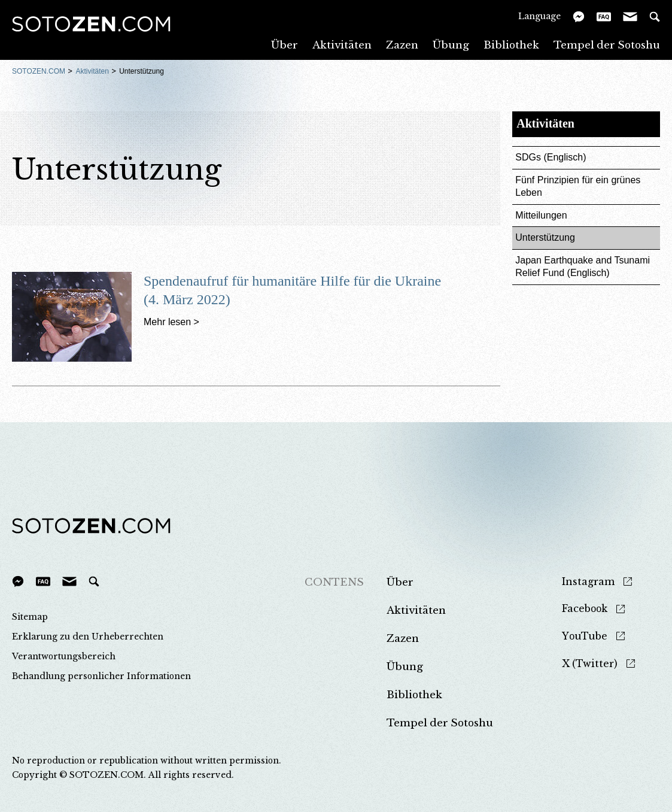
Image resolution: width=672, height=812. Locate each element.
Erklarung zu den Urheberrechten (88, 637)
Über (285, 45)
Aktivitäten (342, 45)
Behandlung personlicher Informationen (101, 676)
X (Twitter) (590, 664)
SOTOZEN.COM (39, 71)
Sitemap (30, 617)
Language (539, 16)
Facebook (585, 609)
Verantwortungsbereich (64, 656)
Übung (451, 45)
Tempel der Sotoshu (607, 45)
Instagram (588, 582)
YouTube (585, 636)
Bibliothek (511, 45)
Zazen (402, 45)
